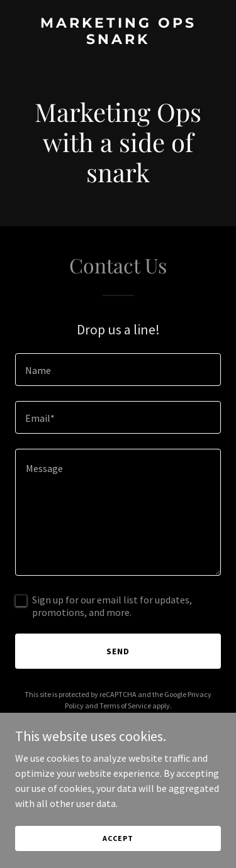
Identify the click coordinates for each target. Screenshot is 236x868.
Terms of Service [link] (125, 706)
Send (118, 651)
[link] (118, 40)
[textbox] (118, 370)
